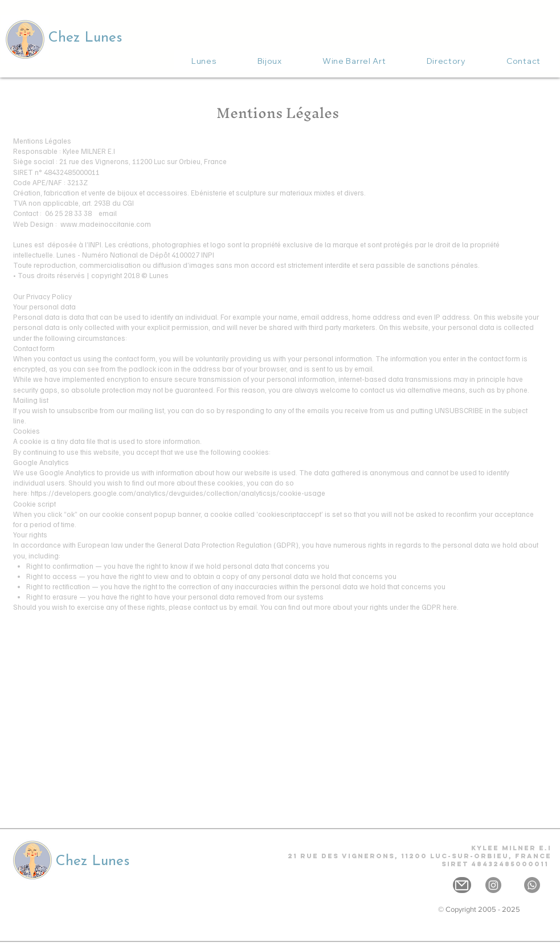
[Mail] (462, 885)
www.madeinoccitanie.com (106, 224)
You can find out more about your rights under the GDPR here (359, 607)
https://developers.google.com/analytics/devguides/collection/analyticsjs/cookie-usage (178, 493)
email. (249, 607)
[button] (269, 61)
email (108, 213)
